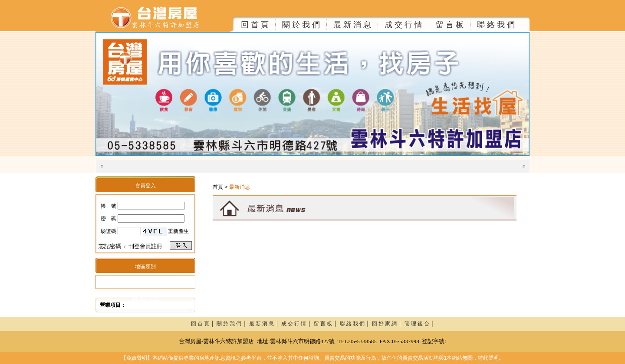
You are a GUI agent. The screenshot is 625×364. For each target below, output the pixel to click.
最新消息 (146, 297)
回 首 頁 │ (204, 324)
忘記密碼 (110, 246)
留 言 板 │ (327, 324)
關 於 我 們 (301, 25)
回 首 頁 (255, 25)
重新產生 (178, 231)
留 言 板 (450, 25)
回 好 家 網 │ (388, 324)
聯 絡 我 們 (496, 25)
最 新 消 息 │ (265, 324)
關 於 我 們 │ (233, 324)
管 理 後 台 (417, 324)
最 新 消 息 (352, 25)
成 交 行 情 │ (298, 324)
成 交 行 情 (403, 25)
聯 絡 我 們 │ (356, 324)
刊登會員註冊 (145, 246)
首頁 (218, 187)
